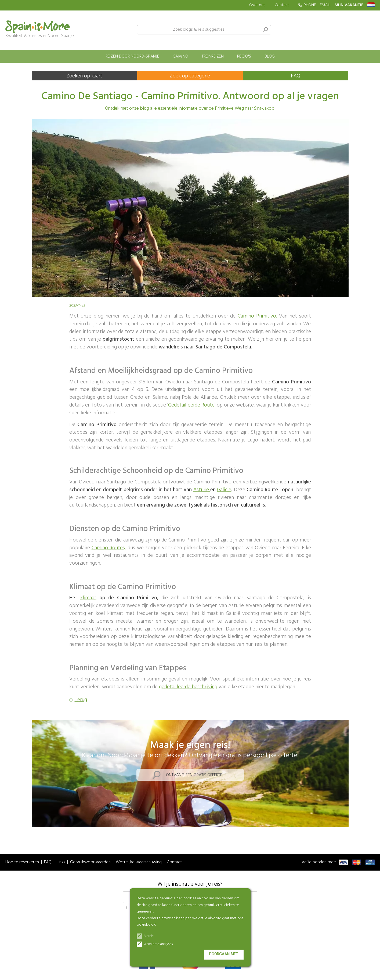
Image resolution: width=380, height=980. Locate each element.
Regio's (244, 56)
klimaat (88, 598)
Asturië (202, 490)
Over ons (257, 5)
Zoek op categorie (190, 76)
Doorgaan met (224, 954)
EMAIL (325, 5)
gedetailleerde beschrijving (188, 687)
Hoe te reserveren (22, 862)
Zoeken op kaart (84, 76)
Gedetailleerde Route (191, 405)
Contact (282, 5)
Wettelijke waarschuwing (139, 862)
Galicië (224, 490)
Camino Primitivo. (257, 316)
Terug (81, 700)
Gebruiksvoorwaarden (90, 862)
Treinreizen (213, 56)
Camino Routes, (109, 548)
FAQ (296, 76)
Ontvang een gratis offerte (194, 775)
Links (61, 862)
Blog (270, 56)
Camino (180, 56)
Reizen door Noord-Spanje (132, 56)
